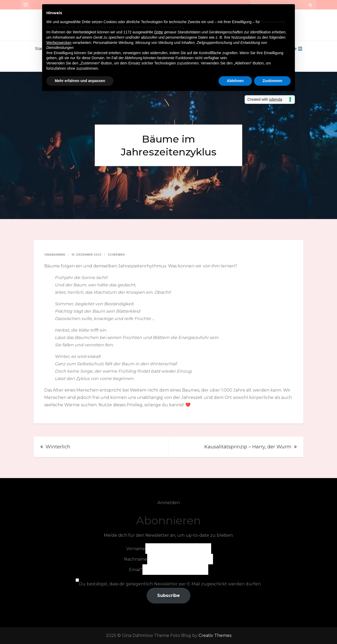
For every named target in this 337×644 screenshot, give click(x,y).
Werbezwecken (59, 43)
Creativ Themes (215, 635)
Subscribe (168, 595)
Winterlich (58, 447)
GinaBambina (55, 255)
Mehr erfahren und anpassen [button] (80, 81)
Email (135, 570)
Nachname (136, 559)
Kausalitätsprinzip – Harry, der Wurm (248, 447)
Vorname (136, 549)
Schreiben (116, 255)
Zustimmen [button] (272, 81)
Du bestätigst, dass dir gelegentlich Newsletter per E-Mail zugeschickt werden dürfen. (170, 584)
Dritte (159, 32)
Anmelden (169, 503)
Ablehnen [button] (235, 81)
